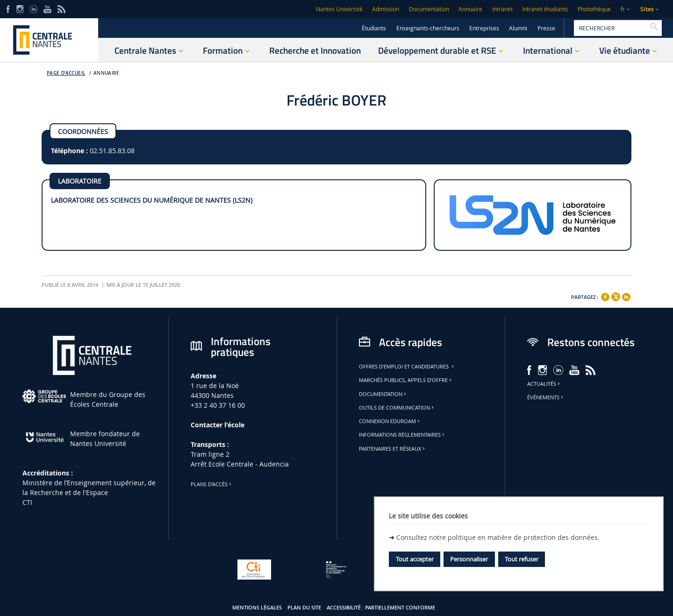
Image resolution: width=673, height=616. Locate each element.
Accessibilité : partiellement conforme (381, 608)
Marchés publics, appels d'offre (406, 380)
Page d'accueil (66, 73)
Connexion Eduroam (390, 421)
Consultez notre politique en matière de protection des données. (498, 537)
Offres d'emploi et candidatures (407, 367)
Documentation (429, 9)
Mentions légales (257, 608)
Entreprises (484, 28)
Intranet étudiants (545, 9)
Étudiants (374, 28)
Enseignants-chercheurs (428, 28)
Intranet (502, 9)
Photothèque (594, 9)
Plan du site (304, 608)
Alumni (518, 28)
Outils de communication (397, 408)
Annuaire (470, 9)
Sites (647, 9)
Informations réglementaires (402, 435)
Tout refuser (522, 559)
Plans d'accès (212, 484)
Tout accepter (415, 559)
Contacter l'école (218, 425)
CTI (27, 502)
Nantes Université (339, 9)
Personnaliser (469, 559)
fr (623, 9)
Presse (546, 28)
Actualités (544, 384)
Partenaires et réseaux (393, 449)
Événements (546, 397)
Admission (386, 9)
